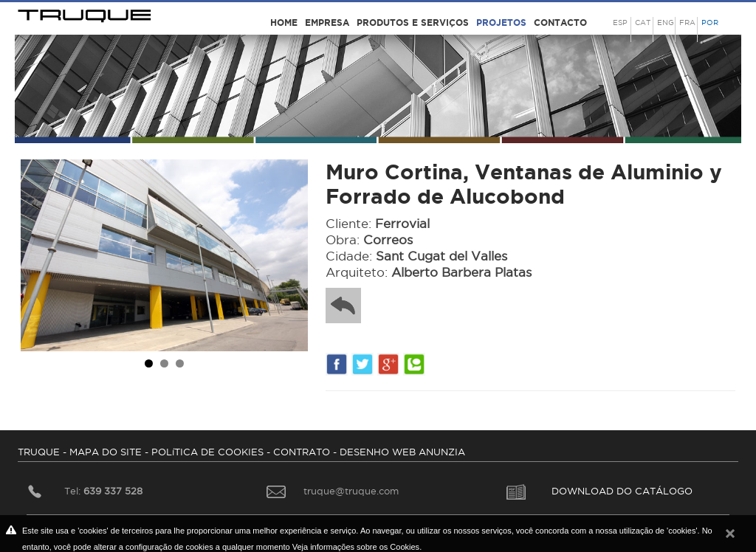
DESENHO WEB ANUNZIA (402, 452)
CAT (643, 23)
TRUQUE (39, 452)
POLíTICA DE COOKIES (207, 452)
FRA (687, 23)
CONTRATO (302, 452)
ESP (620, 23)
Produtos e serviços (413, 23)
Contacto (560, 23)
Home (284, 23)
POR (710, 23)
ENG (666, 23)
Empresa (327, 23)
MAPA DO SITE (106, 452)
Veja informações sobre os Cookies (356, 547)
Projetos (501, 23)
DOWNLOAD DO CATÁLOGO (599, 491)
